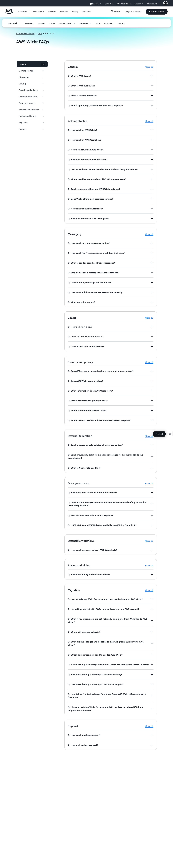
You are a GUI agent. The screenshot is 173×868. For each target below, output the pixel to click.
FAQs (40, 33)
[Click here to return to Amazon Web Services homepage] (9, 13)
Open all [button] (149, 67)
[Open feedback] (170, 434)
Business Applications (25, 33)
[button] (38, 12)
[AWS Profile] (165, 3)
